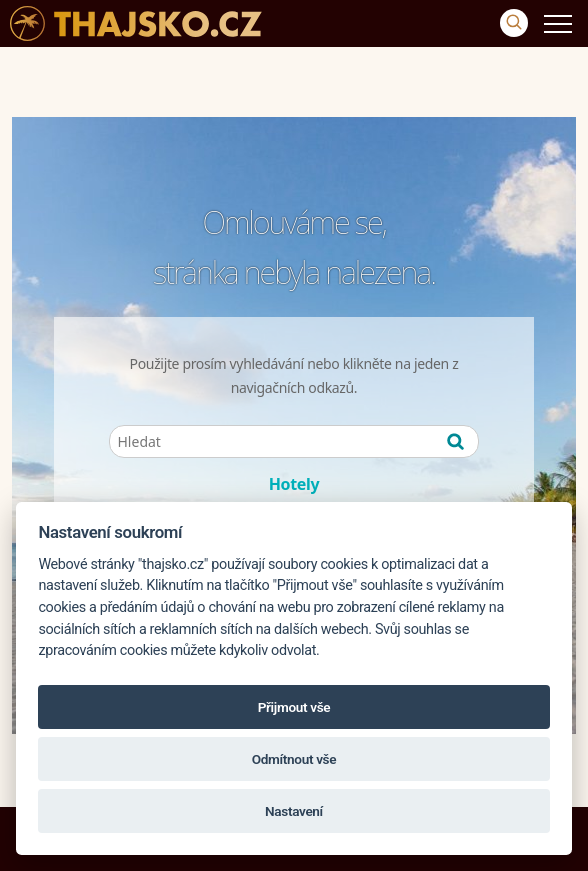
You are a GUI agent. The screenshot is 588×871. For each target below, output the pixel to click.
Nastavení (294, 811)
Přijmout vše (294, 707)
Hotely (294, 484)
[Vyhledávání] (514, 23)
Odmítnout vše (294, 759)
